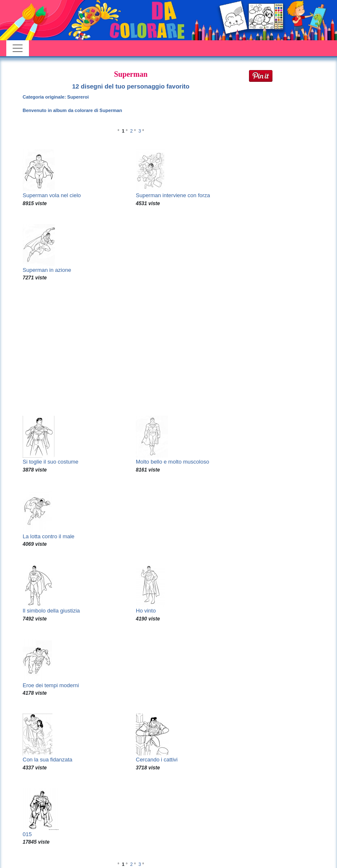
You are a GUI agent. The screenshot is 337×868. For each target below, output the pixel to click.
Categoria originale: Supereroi (56, 97)
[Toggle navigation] (18, 48)
